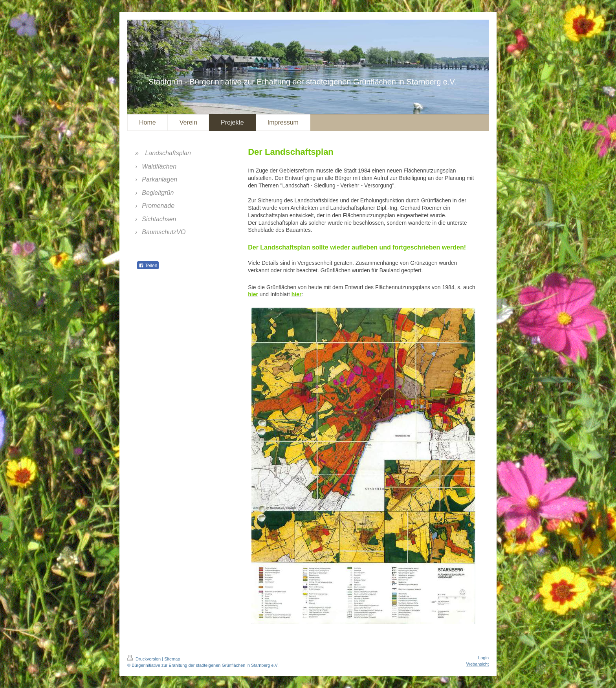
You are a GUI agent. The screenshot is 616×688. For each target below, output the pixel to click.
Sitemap (172, 659)
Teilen (148, 266)
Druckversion (145, 659)
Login (483, 658)
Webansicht (478, 664)
